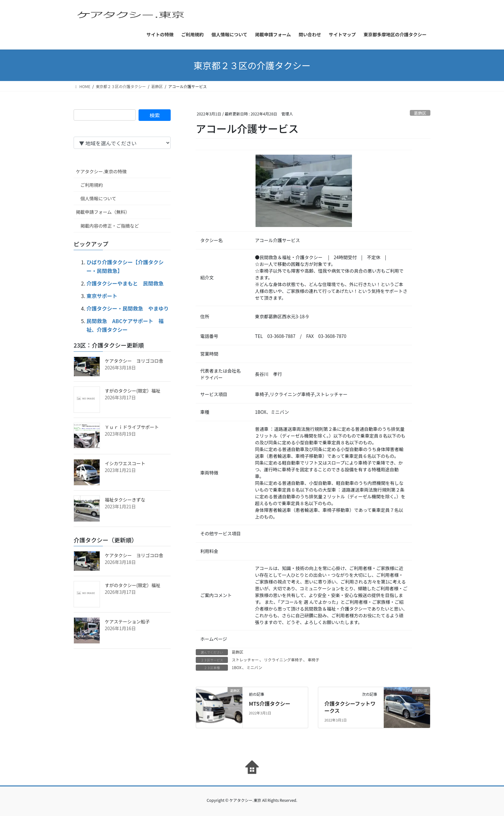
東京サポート (102, 296)
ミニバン (254, 667)
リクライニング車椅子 (283, 660)
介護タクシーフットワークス (350, 707)
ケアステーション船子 (127, 621)
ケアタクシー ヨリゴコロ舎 (134, 361)
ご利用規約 (92, 185)
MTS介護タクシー (270, 703)
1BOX (237, 667)
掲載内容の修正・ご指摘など (110, 226)
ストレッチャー (245, 660)
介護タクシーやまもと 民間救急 (125, 283)
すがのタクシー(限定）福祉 (133, 391)
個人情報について (98, 198)
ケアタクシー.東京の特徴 (101, 171)
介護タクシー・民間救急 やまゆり (128, 308)
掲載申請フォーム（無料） (103, 212)
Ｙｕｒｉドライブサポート (132, 427)
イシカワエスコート (125, 463)
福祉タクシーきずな (125, 500)
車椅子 (313, 660)
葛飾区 (420, 113)
